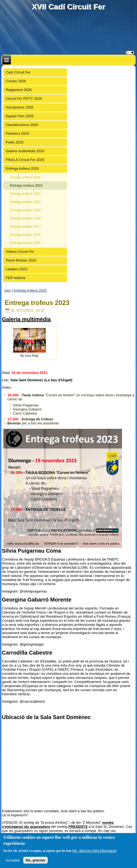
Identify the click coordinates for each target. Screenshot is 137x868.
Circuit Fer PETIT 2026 (24, 99)
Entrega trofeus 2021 (25, 202)
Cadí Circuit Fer (18, 72)
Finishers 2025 (17, 134)
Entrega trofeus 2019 (25, 210)
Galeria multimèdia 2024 (25, 151)
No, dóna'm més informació (94, 851)
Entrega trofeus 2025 (22, 168)
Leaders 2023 (17, 269)
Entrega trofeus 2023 (26, 186)
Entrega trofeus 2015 (25, 243)
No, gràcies (35, 860)
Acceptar (13, 860)
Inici (8, 290)
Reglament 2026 (19, 90)
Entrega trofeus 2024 (25, 177)
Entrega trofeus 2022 (25, 194)
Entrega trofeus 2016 (25, 235)
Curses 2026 (16, 81)
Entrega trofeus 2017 (25, 227)
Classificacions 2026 (22, 125)
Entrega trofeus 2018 (25, 218)
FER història (16, 278)
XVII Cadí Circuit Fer (68, 7)
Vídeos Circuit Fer (20, 252)
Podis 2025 (15, 142)
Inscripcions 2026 (20, 107)
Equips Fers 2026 (20, 116)
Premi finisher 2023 (21, 260)
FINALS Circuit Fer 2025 (25, 160)
